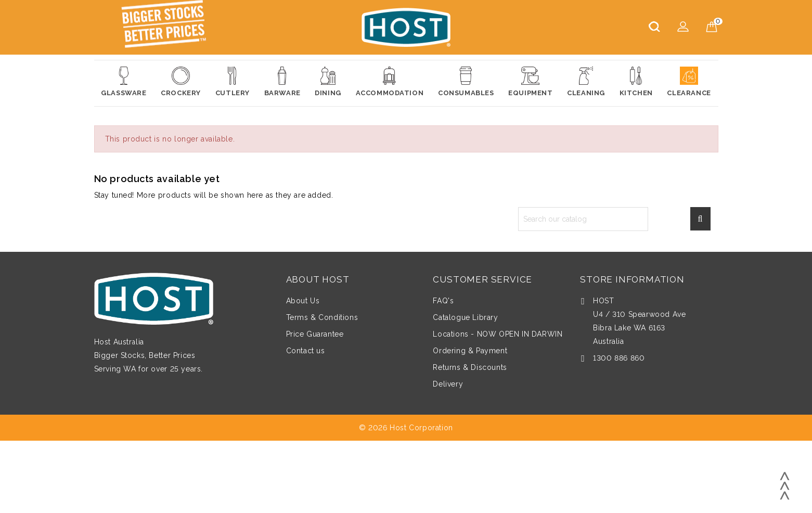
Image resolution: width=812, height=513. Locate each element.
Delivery (448, 384)
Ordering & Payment (470, 351)
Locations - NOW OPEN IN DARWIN (498, 334)
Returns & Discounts (470, 367)
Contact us (306, 351)
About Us (303, 301)
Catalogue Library (465, 317)
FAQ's (443, 301)
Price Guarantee (315, 334)
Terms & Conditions (322, 317)
